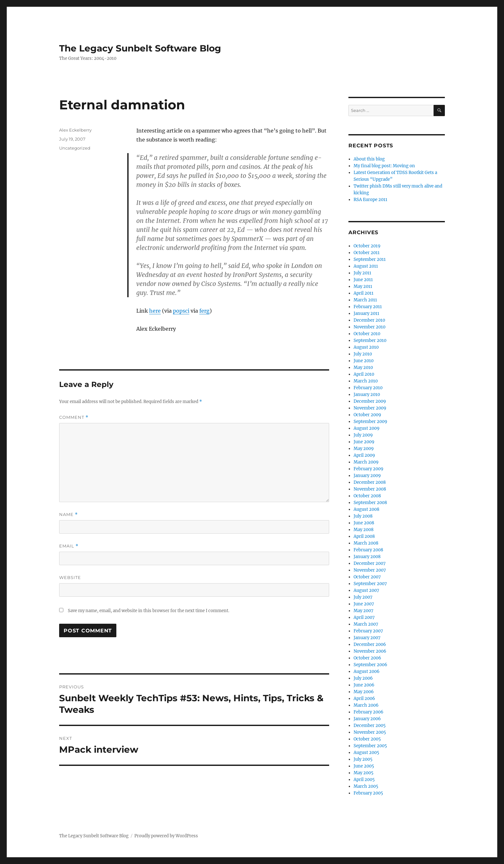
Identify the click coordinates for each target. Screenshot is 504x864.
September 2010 (370, 340)
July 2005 (363, 759)
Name (68, 515)
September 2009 (370, 422)
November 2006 (370, 651)
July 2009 (363, 435)
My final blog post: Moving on (384, 166)
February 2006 (369, 712)
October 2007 (367, 577)
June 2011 (363, 280)
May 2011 (363, 286)
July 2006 (363, 678)
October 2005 (367, 739)
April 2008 (364, 536)
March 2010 (366, 381)
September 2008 (370, 503)
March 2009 (366, 462)
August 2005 (366, 753)
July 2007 (363, 597)
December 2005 (370, 726)
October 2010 (367, 334)
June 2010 (364, 361)
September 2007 (370, 584)
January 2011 (366, 313)
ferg (204, 311)
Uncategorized (75, 148)
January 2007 (367, 638)
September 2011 (370, 259)
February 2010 (368, 388)
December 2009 (370, 401)
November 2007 (370, 570)
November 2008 (370, 489)
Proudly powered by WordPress (166, 836)
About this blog (369, 159)
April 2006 (364, 699)
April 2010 (364, 374)
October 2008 (367, 496)
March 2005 (366, 786)
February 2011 (368, 307)
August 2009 (367, 428)
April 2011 (364, 293)
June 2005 (364, 766)
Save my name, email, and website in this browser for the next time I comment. (148, 611)
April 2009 (364, 455)
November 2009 (370, 408)
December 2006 (370, 644)
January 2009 (367, 476)
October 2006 (367, 658)
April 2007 (364, 617)
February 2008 (368, 550)
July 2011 (362, 273)
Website (70, 577)
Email (69, 546)
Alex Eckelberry (75, 130)
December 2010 (369, 320)
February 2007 (368, 631)
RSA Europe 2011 (370, 200)
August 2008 (366, 509)
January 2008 (367, 557)
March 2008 (366, 543)
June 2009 (364, 442)
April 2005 (364, 780)
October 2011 (367, 253)
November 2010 (369, 327)
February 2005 (368, 793)
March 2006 (366, 705)
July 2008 (363, 516)
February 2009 (369, 469)
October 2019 (367, 246)
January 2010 (367, 395)
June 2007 (364, 604)
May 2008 (364, 530)
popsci (181, 311)
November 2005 (370, 732)
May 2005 (364, 773)
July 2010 (363, 354)
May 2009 (364, 449)
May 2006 (364, 692)
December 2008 (370, 482)
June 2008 (364, 523)
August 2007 (366, 590)
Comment (74, 417)
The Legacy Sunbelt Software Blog (140, 48)
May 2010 (363, 368)
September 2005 (370, 746)
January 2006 (367, 719)
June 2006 (364, 685)
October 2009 (367, 415)
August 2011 (366, 266)
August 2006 (367, 671)
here (155, 311)
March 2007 (366, 624)
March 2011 (365, 300)
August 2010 (366, 347)
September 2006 (370, 665)
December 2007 (370, 563)
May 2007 (364, 611)
